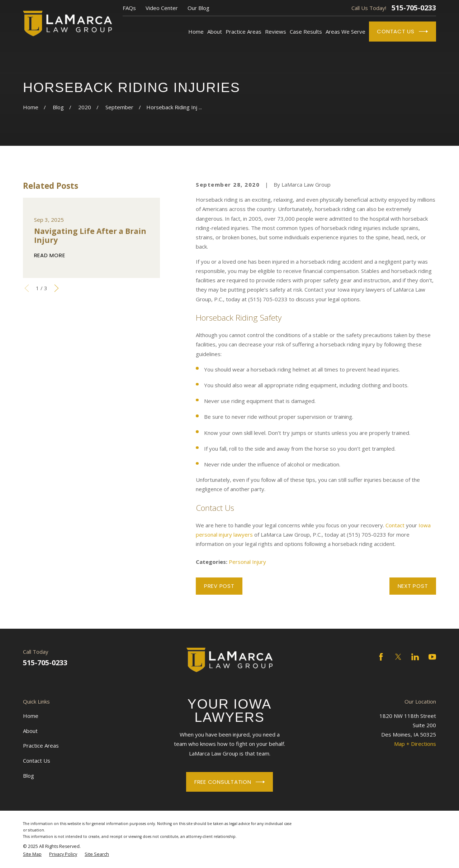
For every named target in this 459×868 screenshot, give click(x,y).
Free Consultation (229, 782)
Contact (395, 525)
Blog (29, 776)
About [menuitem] (215, 32)
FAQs (129, 8)
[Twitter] (398, 657)
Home (31, 716)
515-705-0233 (414, 8)
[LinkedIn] (415, 657)
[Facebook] (381, 657)
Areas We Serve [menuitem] (346, 32)
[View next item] (56, 288)
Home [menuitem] (196, 32)
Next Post (413, 586)
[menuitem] (32, 854)
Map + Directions (415, 744)
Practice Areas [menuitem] (243, 32)
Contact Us (402, 32)
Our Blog (198, 8)
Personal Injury (247, 562)
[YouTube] (432, 657)
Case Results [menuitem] (306, 32)
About (30, 731)
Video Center (162, 8)
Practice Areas (41, 745)
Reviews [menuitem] (276, 32)
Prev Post (219, 586)
